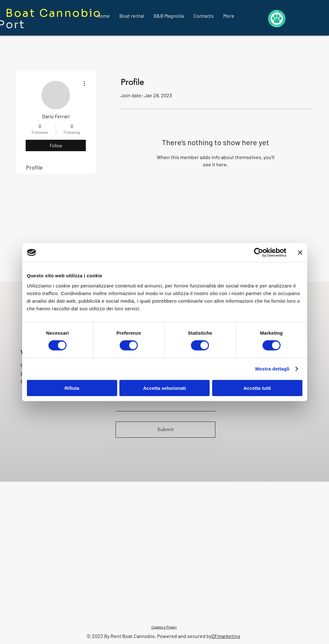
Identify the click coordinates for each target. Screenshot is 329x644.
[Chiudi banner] (300, 253)
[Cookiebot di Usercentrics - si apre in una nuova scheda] (259, 253)
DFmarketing (226, 636)
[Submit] (165, 430)
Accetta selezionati (164, 388)
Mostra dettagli (272, 369)
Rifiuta (72, 388)
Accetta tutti (257, 388)
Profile (34, 167)
